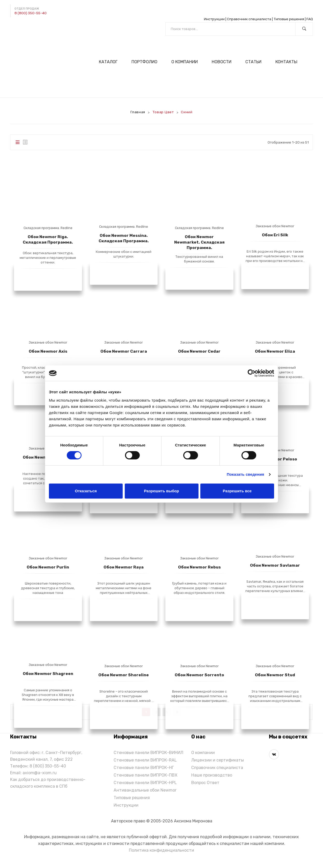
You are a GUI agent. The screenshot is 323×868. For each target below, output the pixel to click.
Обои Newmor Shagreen (48, 674)
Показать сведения (245, 474)
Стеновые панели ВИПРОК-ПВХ (145, 775)
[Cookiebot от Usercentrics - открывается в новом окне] (251, 373)
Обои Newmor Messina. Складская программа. (124, 238)
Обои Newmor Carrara (124, 351)
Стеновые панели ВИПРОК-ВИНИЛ (148, 753)
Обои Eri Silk (275, 235)
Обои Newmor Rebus (199, 567)
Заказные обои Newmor (275, 226)
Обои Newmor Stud (275, 675)
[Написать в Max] (26, 28)
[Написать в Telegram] (14, 28)
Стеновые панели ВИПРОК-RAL (145, 760)
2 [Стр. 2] (156, 712)
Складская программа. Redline (48, 228)
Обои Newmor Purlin (48, 567)
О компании (203, 753)
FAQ (310, 19)
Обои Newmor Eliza (275, 351)
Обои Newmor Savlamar (275, 565)
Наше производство (212, 775)
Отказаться (86, 491)
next (177, 712)
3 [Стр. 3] (167, 712)
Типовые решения (289, 19)
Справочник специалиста (249, 19)
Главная (138, 112)
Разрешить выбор (161, 491)
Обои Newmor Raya (124, 567)
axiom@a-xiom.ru (40, 773)
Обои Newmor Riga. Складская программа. (48, 239)
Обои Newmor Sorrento (199, 675)
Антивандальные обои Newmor (145, 790)
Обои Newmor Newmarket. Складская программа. (199, 242)
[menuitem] (110, 62)
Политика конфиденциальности (162, 850)
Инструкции (214, 19)
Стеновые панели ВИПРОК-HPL (145, 783)
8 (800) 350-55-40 (31, 13)
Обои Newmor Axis (48, 351)
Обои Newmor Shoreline (124, 675)
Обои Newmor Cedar (199, 351)
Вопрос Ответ (205, 783)
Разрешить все (237, 491)
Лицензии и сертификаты (218, 760)
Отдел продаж (27, 9)
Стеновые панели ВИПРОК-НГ (144, 768)
